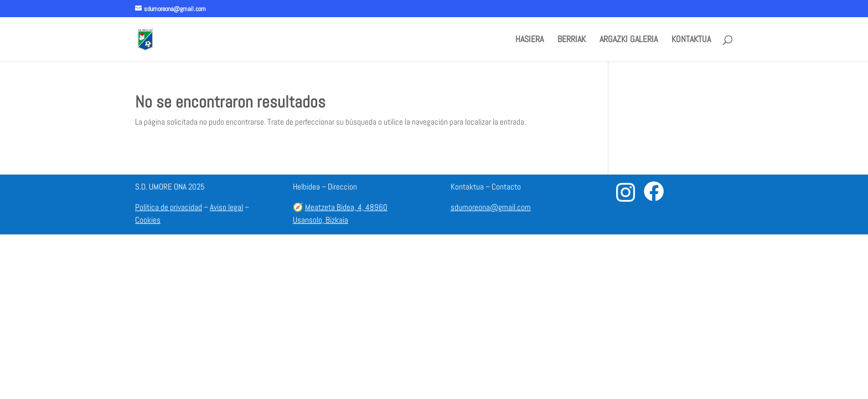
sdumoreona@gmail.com (491, 207)
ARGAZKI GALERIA (629, 40)
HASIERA (529, 40)
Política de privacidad (169, 207)
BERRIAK (572, 40)
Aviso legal (226, 207)
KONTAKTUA (691, 40)
